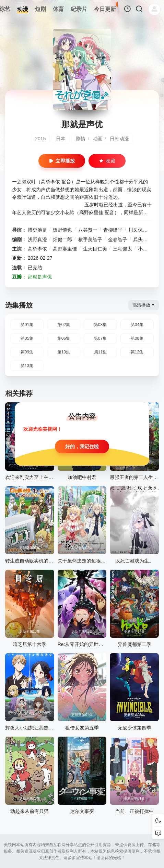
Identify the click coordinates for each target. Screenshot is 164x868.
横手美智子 (90, 239)
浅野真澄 (37, 239)
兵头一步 (143, 239)
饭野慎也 (62, 230)
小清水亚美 (150, 249)
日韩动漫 (119, 139)
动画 (98, 139)
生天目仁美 (95, 249)
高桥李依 (37, 249)
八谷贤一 (88, 230)
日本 (61, 139)
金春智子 (118, 239)
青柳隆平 (113, 230)
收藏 (107, 161)
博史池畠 (37, 230)
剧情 (81, 139)
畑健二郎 (62, 239)
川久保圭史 (140, 230)
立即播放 (62, 161)
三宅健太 (122, 249)
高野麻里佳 (65, 249)
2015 (40, 139)
